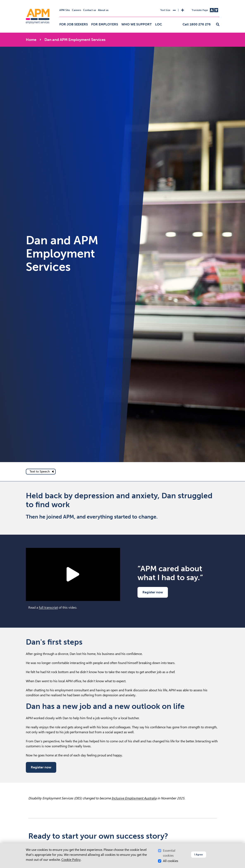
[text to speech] (41, 472)
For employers (105, 24)
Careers (76, 10)
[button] (218, 25)
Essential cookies (169, 853)
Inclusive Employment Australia (134, 798)
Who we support (137, 24)
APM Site (65, 10)
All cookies (171, 861)
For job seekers (74, 24)
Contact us (90, 10)
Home (31, 40)
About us (103, 10)
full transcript (48, 607)
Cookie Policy (71, 860)
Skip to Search (25, 2)
